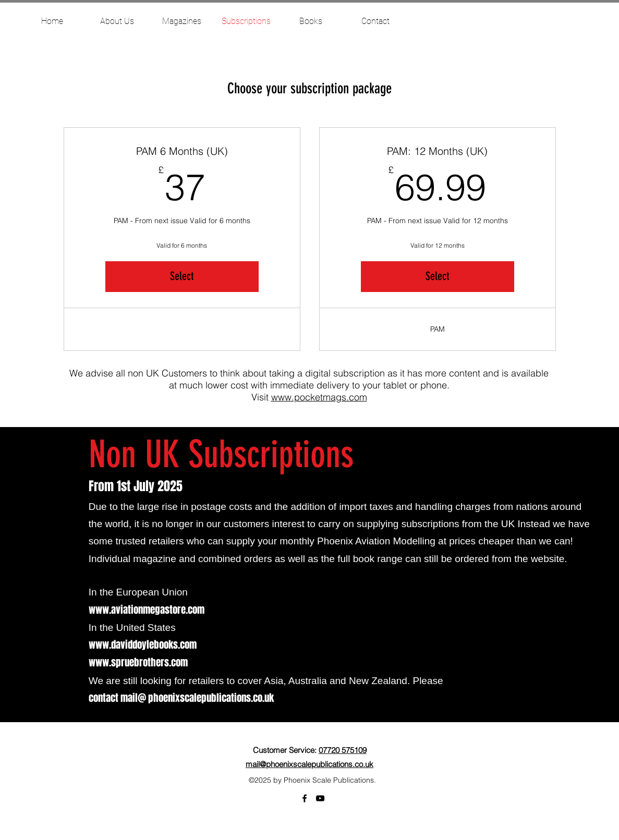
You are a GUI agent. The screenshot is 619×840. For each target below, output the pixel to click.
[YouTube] (320, 798)
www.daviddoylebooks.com (143, 644)
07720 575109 (343, 750)
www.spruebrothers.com (138, 662)
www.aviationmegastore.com (147, 610)
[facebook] (305, 798)
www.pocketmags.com (319, 397)
